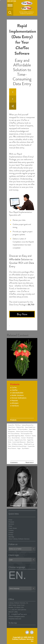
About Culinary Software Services (19, 539)
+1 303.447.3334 (15, 610)
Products (11, 522)
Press (10, 526)
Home (10, 520)
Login (22, 560)
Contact (11, 533)
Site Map (11, 537)
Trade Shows (13, 528)
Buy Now (22, 314)
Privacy (11, 535)
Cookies (11, 530)
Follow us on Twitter (22, 549)
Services (11, 524)
